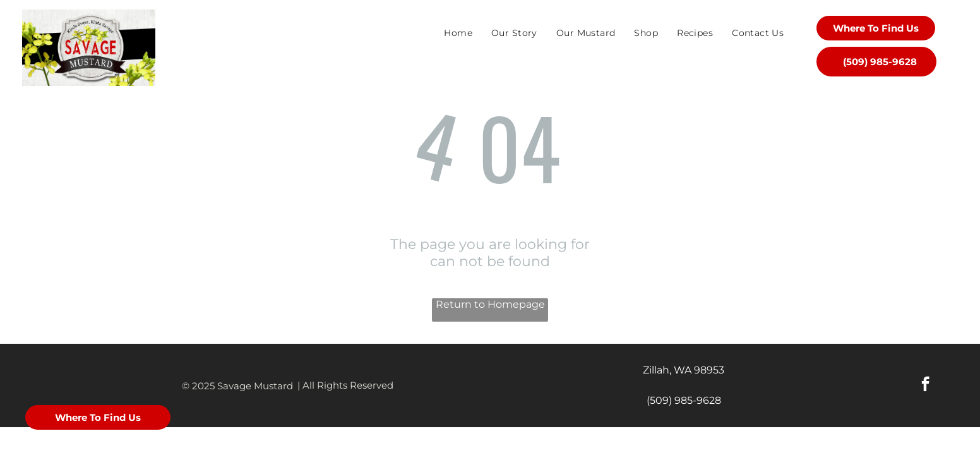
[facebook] (925, 385)
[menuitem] (458, 33)
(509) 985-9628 (684, 400)
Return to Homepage (490, 304)
